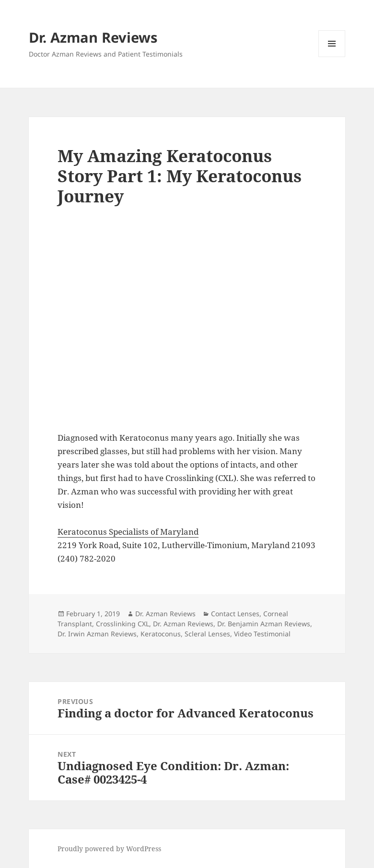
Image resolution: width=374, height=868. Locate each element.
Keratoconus (161, 634)
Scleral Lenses (207, 634)
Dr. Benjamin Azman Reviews (264, 624)
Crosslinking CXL (123, 624)
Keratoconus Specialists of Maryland (128, 532)
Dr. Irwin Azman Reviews (97, 634)
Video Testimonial (262, 634)
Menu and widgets (332, 57)
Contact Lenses (235, 614)
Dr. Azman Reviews (93, 37)
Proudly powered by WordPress (109, 849)
